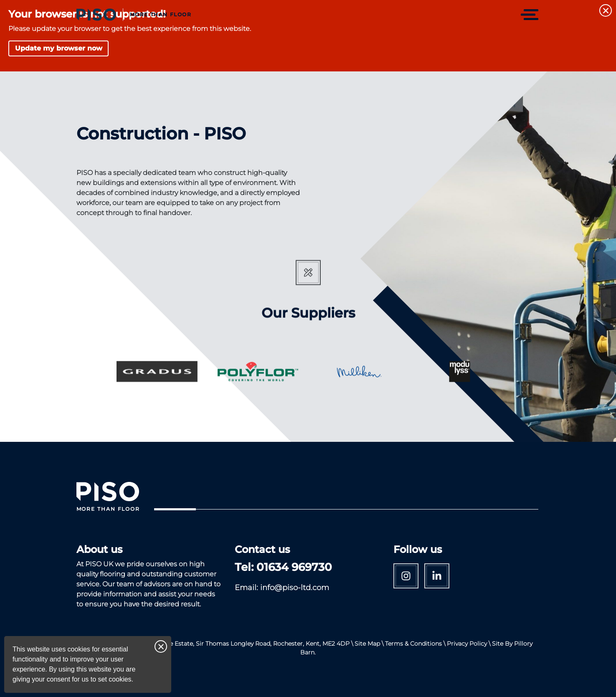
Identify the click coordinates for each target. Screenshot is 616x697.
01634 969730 (294, 567)
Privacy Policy (467, 644)
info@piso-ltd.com (295, 588)
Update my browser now (59, 48)
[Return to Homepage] (134, 15)
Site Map (367, 644)
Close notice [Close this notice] (161, 646)
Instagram (406, 576)
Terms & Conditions (413, 644)
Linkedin (437, 576)
